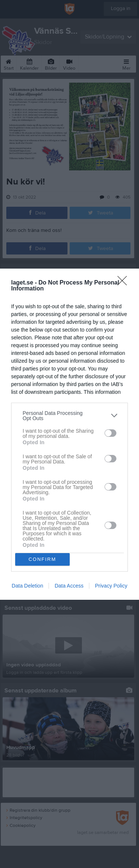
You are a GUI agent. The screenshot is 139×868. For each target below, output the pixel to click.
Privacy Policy (111, 586)
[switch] (110, 433)
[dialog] (69, 434)
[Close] (125, 283)
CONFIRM (42, 559)
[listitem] (69, 416)
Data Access (69, 586)
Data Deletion (28, 586)
